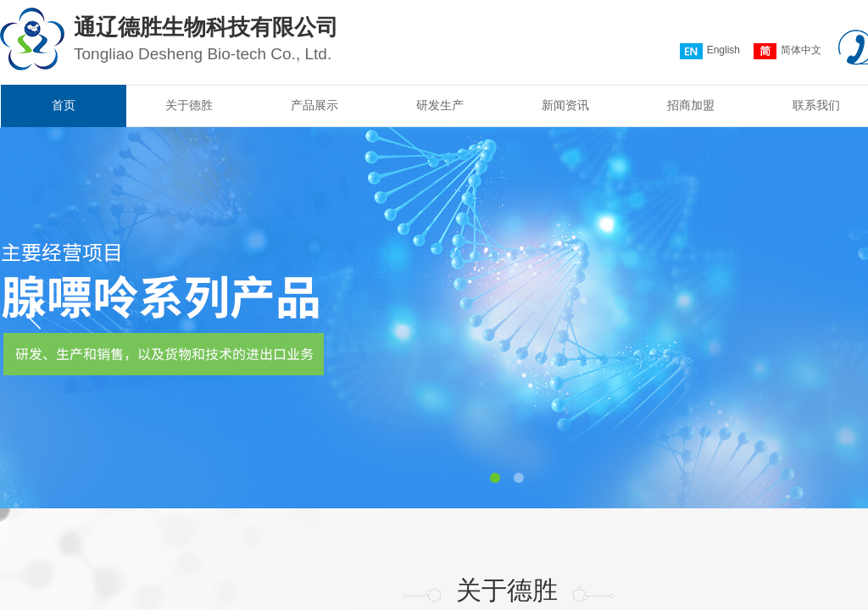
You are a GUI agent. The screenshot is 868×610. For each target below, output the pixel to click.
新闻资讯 (565, 105)
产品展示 (314, 105)
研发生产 (440, 105)
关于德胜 (189, 105)
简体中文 (787, 51)
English (710, 51)
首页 (64, 105)
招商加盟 (691, 105)
